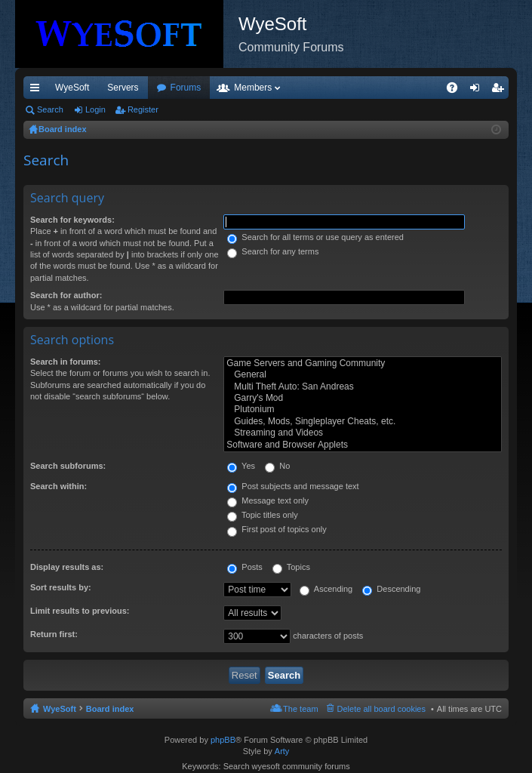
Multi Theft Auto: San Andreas (363, 387)
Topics (291, 567)
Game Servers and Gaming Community (363, 363)
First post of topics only (277, 529)
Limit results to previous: (80, 611)
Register (143, 109)
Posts (245, 567)
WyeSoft (72, 88)
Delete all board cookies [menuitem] (381, 709)
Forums (268, 88)
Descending (391, 589)
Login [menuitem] (478, 91)
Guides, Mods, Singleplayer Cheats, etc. (363, 422)
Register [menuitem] (501, 91)
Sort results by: (61, 587)
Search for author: (66, 295)
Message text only (268, 500)
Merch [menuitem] (394, 88)
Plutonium (363, 410)
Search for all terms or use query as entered (315, 237)
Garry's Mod (363, 398)
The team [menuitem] (300, 709)
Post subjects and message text (293, 486)
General (363, 375)
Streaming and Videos (363, 433)
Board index (110, 709)
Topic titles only (262, 515)
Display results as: (67, 567)
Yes (241, 466)
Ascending (326, 589)
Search (50, 109)
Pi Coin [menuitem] (440, 88)
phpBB (223, 740)
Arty (282, 751)
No (277, 466)
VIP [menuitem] (164, 88)
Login (95, 109)
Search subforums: (68, 466)
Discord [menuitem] (205, 88)
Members (334, 88)
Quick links (38, 91)
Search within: (58, 486)
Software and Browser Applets (363, 445)
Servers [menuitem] (123, 88)
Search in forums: (66, 362)
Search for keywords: (72, 220)
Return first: (54, 634)
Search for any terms (273, 251)
